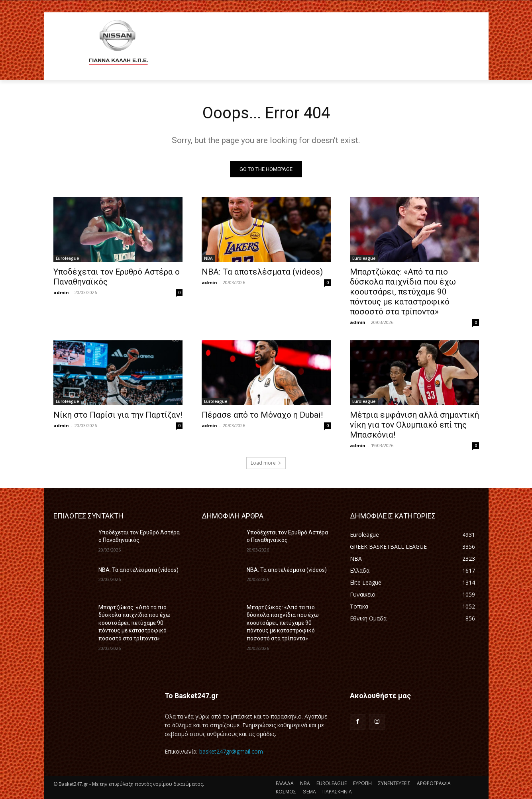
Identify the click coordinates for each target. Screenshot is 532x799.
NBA (208, 258)
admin (61, 292)
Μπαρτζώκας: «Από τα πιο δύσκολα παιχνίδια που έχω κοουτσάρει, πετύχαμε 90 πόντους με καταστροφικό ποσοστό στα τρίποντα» (403, 292)
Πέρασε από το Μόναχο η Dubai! (262, 415)
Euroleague (67, 258)
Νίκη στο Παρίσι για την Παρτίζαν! (118, 415)
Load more (266, 463)
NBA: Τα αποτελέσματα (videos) (262, 272)
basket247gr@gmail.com (231, 751)
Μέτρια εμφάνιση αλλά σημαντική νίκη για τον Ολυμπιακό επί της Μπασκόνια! (414, 425)
